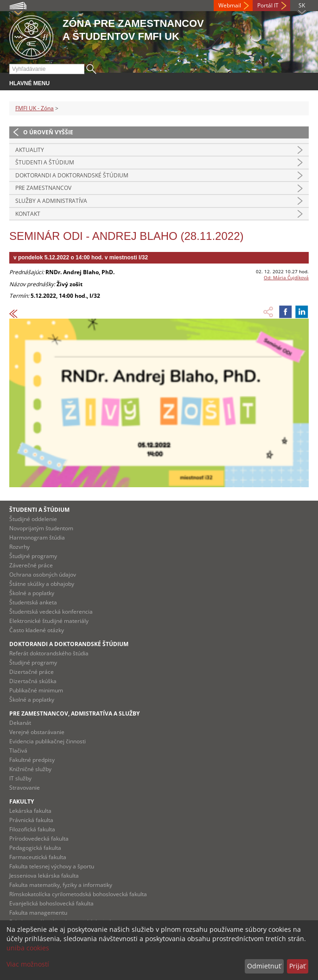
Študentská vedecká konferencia (51, 612)
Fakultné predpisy (32, 760)
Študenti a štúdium (45, 162)
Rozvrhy (19, 547)
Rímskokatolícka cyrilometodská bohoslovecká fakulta (78, 894)
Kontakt (28, 214)
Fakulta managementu (38, 913)
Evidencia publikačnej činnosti (48, 741)
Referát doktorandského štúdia (49, 653)
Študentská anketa (33, 602)
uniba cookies (28, 948)
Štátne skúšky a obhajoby (42, 584)
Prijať (297, 966)
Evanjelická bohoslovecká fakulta (51, 903)
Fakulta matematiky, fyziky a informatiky (61, 885)
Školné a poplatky (32, 593)
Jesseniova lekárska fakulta (44, 876)
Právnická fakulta (31, 820)
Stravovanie (25, 788)
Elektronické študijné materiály (49, 621)
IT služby (20, 778)
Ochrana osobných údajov (43, 575)
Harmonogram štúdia (37, 537)
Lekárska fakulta (30, 811)
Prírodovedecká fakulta (39, 839)
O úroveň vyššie (48, 132)
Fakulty (22, 801)
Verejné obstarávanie (37, 732)
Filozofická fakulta (32, 829)
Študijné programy (33, 556)
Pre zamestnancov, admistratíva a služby (74, 713)
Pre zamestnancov (43, 188)
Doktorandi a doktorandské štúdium (72, 175)
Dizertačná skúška (33, 681)
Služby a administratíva (51, 201)
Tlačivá (18, 751)
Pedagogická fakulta (35, 848)
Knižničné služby (30, 769)
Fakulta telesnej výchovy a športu (52, 866)
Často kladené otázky (37, 630)
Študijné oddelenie (33, 519)
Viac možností (28, 964)
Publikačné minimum (36, 690)
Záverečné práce (31, 565)
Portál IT (268, 5)
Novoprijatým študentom (41, 528)
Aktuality (30, 150)
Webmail (230, 5)
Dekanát (20, 723)
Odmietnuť (264, 966)
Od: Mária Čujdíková (286, 277)
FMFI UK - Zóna (35, 108)
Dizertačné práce (32, 672)
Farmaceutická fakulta (38, 857)
